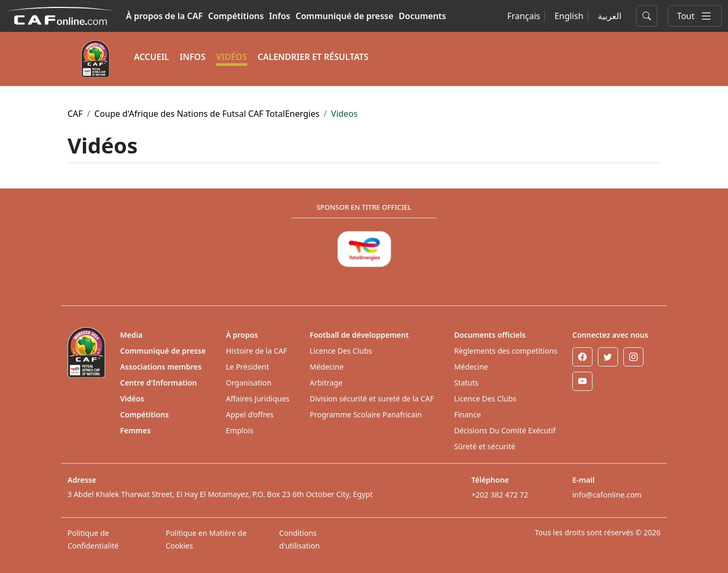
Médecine (327, 367)
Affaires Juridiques (258, 399)
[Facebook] (582, 357)
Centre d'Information (159, 383)
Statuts (466, 383)
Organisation (249, 383)
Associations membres (161, 367)
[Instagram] (633, 357)
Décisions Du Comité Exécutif (505, 430)
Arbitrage (326, 383)
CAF (75, 114)
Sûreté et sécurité (484, 446)
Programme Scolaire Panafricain (366, 414)
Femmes (136, 430)
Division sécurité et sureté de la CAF (372, 399)
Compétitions (236, 16)
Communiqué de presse (344, 16)
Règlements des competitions (506, 351)
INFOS (193, 57)
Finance (467, 414)
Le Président (247, 367)
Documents (422, 16)
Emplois (240, 430)
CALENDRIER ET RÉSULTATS (313, 57)
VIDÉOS (232, 57)
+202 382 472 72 (500, 495)
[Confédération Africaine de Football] (61, 15)
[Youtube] (582, 381)
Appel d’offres (250, 414)
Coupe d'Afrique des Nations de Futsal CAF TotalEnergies (207, 114)
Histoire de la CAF (256, 351)
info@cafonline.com (607, 495)
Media (131, 335)
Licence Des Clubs (341, 351)
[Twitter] (608, 357)
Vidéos (132, 399)
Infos (280, 16)
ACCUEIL (151, 57)
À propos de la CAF (164, 16)
